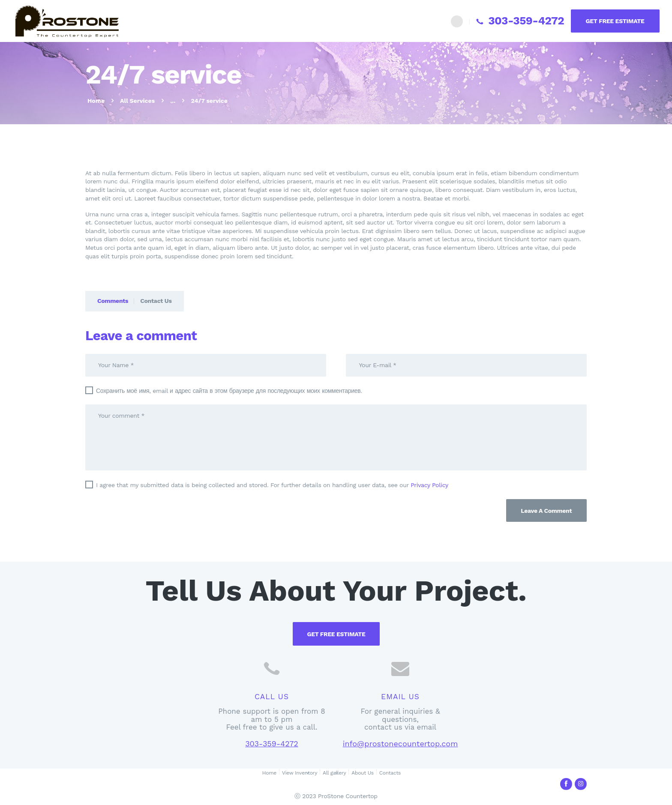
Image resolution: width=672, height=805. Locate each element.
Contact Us (156, 301)
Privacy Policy (429, 485)
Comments (113, 301)
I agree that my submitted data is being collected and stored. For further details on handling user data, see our (272, 485)
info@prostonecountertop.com (400, 744)
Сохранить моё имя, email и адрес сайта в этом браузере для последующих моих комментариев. (229, 391)
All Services (137, 101)
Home (96, 101)
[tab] (110, 301)
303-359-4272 (272, 744)
